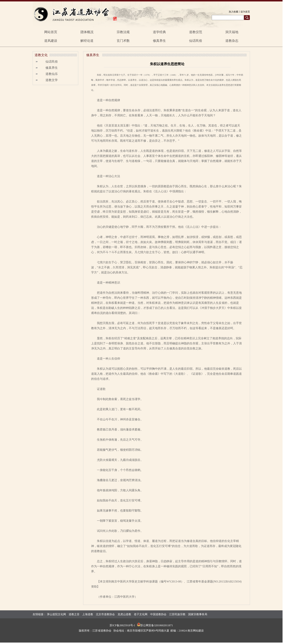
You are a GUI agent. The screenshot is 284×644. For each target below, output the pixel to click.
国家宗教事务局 (198, 614)
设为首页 (245, 12)
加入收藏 (233, 12)
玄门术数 (123, 41)
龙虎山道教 (124, 614)
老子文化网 (141, 614)
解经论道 (87, 41)
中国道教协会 (158, 614)
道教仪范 (196, 32)
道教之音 (74, 614)
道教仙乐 (52, 74)
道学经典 (159, 32)
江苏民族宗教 (177, 614)
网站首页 (51, 32)
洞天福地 (232, 32)
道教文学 (52, 80)
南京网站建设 (196, 631)
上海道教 (88, 614)
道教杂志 (232, 41)
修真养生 (159, 41)
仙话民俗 (196, 41)
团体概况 (87, 32)
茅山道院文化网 (56, 614)
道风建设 (51, 41)
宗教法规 (123, 32)
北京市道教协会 (105, 614)
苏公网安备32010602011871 (157, 625)
